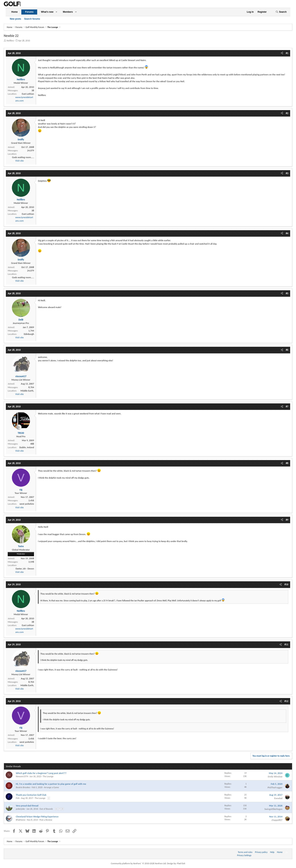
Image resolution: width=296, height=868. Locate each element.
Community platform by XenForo (139, 863)
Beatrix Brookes (23, 787)
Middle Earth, (27, 391)
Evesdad (278, 798)
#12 (286, 701)
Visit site (19, 161)
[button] (56, 12)
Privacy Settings (244, 855)
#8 (287, 463)
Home (14, 12)
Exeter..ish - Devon (25, 569)
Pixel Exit (181, 863)
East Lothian (28, 94)
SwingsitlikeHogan (273, 809)
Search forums (32, 19)
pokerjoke (20, 809)
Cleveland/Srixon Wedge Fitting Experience (37, 817)
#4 (287, 233)
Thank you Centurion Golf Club (31, 795)
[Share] (282, 53)
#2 (287, 113)
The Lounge (48, 776)
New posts (15, 19)
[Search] (281, 12)
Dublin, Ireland (27, 447)
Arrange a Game (51, 787)
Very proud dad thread (27, 806)
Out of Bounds (46, 809)
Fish (18, 798)
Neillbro (10, 41)
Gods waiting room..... (23, 157)
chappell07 (277, 820)
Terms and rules (245, 852)
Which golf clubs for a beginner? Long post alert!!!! (41, 773)
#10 (286, 584)
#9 (287, 520)
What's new (47, 12)
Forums (29, 12)
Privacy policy (261, 852)
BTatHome (21, 820)
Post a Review (46, 820)
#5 (287, 293)
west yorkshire (27, 504)
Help (272, 852)
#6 (287, 350)
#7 (287, 407)
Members (68, 12)
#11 (286, 644)
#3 (287, 173)
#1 (287, 53)
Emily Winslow (275, 776)
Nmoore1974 (22, 776)
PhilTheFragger (275, 787)
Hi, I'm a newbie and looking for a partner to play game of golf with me (51, 784)
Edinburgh (29, 334)
